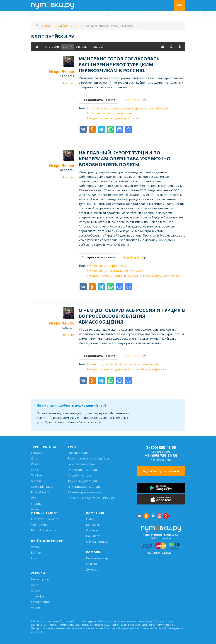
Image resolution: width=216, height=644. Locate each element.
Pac (34, 498)
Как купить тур (97, 558)
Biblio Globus (40, 492)
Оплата (92, 564)
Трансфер (38, 596)
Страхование (41, 602)
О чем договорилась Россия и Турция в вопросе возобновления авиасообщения (132, 316)
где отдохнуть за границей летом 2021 (117, 271)
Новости (68, 83)
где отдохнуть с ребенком (108, 266)
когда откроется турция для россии (114, 118)
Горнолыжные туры (82, 464)
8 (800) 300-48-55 (161, 447)
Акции (35, 607)
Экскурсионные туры (83, 470)
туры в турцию (144, 108)
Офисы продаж (97, 542)
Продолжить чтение (98, 100)
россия (161, 369)
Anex (35, 470)
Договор (92, 569)
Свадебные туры (80, 475)
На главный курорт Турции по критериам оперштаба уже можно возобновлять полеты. (125, 159)
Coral (35, 458)
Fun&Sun (37, 453)
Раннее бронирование (84, 492)
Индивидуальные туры (85, 487)
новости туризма (169, 275)
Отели (36, 590)
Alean (35, 509)
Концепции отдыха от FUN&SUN (91, 498)
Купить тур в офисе (161, 471)
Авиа (35, 585)
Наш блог (93, 536)
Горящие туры (78, 453)
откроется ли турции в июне (109, 108)
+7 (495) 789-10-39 (161, 456)
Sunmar (36, 481)
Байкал (36, 552)
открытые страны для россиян (111, 113)
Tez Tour (37, 475)
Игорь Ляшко (62, 72)
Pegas (35, 464)
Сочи (35, 558)
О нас (90, 519)
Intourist (37, 504)
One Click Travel (42, 487)
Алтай (35, 547)
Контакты (93, 525)
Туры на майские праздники (88, 458)
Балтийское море (44, 530)
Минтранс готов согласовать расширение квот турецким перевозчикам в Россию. (119, 65)
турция (163, 108)
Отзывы (92, 530)
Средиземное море (45, 519)
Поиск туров (40, 579)
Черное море (41, 525)
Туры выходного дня (83, 481)
